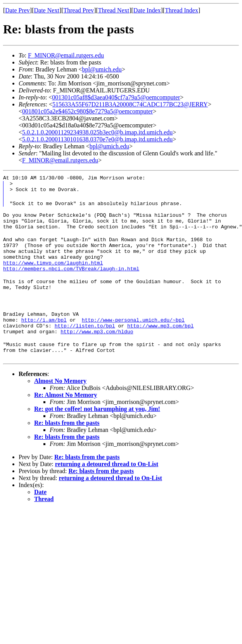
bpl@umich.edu (102, 69)
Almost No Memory (60, 404)
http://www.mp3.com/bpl (161, 345)
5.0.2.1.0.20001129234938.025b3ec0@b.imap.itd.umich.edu (97, 132)
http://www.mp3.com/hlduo (97, 352)
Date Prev (17, 10)
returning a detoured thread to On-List (107, 487)
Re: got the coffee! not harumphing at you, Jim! (97, 432)
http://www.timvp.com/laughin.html (53, 275)
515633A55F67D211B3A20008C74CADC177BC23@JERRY (130, 104)
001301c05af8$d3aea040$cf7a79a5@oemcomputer (116, 97)
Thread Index (181, 10)
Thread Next (114, 10)
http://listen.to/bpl (85, 345)
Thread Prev (79, 10)
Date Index (147, 10)
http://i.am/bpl (44, 338)
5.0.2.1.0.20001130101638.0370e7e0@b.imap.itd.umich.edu (97, 139)
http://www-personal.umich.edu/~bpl (133, 338)
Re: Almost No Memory (66, 418)
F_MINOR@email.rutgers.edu (66, 55)
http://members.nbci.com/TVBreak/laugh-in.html (71, 282)
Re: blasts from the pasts (67, 446)
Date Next (47, 10)
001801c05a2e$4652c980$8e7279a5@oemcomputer (87, 111)
